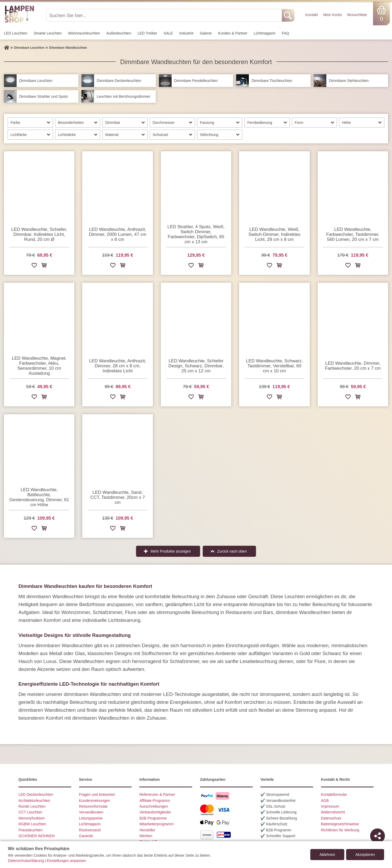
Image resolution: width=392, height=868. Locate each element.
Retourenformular (93, 806)
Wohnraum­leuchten (84, 33)
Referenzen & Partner (157, 794)
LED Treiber (147, 33)
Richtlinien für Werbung (340, 830)
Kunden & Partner (233, 33)
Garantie (86, 836)
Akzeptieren (365, 855)
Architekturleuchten (34, 801)
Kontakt (311, 15)
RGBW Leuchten (32, 824)
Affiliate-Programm (155, 801)
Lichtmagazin (265, 33)
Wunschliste (357, 15)
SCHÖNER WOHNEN (37, 836)
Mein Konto (333, 15)
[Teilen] (378, 836)
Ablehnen (327, 855)
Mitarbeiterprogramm (157, 824)
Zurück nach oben (232, 551)
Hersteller (147, 830)
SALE (168, 33)
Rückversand (90, 830)
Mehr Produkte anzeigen (171, 551)
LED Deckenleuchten (36, 794)
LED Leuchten (16, 33)
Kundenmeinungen (95, 801)
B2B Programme (153, 818)
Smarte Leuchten (48, 33)
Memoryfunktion (32, 818)
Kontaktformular (334, 794)
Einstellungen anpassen (67, 861)
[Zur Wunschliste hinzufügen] (34, 266)
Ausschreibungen (154, 806)
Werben (146, 836)
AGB (325, 801)
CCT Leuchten (30, 812)
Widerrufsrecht (333, 812)
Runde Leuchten (32, 806)
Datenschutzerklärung (26, 861)
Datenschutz (331, 818)
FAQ (285, 33)
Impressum (330, 806)
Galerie (206, 33)
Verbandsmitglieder (155, 812)
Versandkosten (91, 812)
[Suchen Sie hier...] (164, 15)
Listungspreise (91, 818)
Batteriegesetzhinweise (340, 824)
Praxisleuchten (31, 830)
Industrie (186, 33)
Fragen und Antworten (97, 794)
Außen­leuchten (119, 33)
